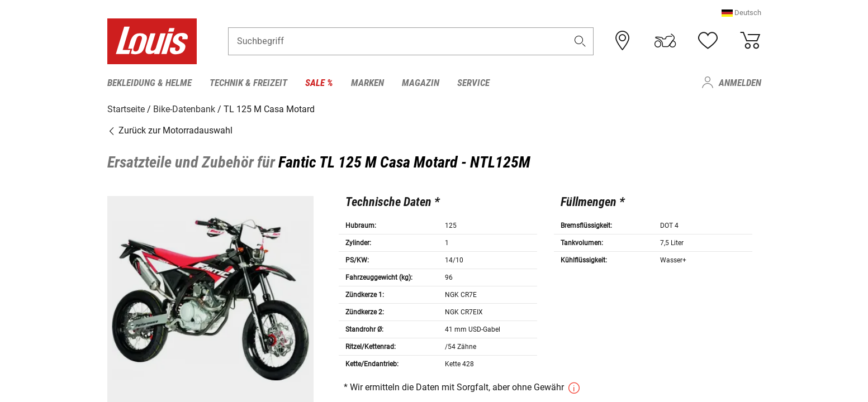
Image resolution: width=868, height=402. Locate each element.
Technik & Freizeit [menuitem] (248, 83)
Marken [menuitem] (367, 83)
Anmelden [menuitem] (740, 83)
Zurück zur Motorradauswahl (170, 130)
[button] (741, 14)
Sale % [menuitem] (319, 83)
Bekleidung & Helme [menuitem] (150, 83)
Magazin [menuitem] (421, 83)
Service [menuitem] (473, 83)
